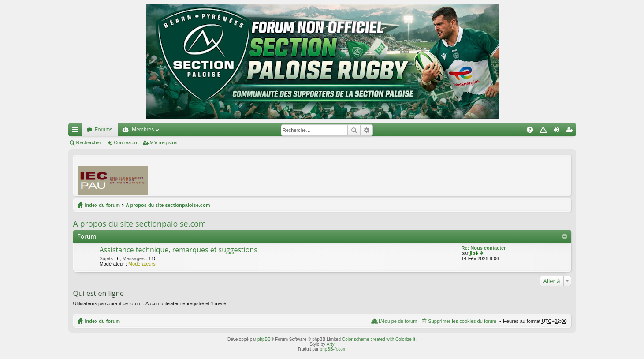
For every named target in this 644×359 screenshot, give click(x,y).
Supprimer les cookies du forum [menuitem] (462, 321)
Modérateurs (142, 264)
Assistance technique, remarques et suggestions (179, 250)
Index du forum (102, 205)
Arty (331, 344)
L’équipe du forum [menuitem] (398, 321)
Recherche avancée (367, 130)
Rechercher (354, 130)
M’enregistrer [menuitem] (571, 131)
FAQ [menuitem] (532, 131)
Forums (104, 130)
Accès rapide (77, 131)
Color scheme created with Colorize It (379, 339)
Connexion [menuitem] (558, 131)
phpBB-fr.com (333, 349)
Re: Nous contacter (484, 248)
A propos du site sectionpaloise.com (168, 205)
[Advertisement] (406, 175)
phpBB (264, 339)
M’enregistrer (164, 142)
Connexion (125, 142)
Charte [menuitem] (545, 131)
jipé (474, 253)
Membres (143, 130)
